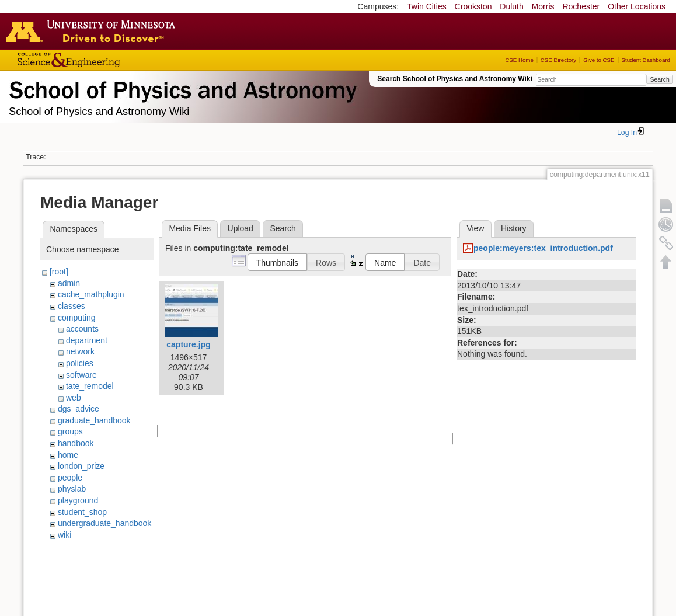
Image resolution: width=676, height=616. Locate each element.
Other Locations (637, 6)
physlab (72, 489)
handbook (76, 443)
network (80, 351)
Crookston (473, 6)
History (514, 228)
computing (77, 318)
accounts (82, 329)
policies (80, 363)
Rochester (581, 6)
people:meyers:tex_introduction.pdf (543, 248)
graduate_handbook (94, 420)
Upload (241, 228)
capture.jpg (188, 344)
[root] (59, 272)
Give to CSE (599, 60)
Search (659, 79)
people (70, 478)
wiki (65, 535)
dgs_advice (79, 409)
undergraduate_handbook (104, 523)
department (87, 340)
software (81, 375)
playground (78, 500)
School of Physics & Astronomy (181, 88)
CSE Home (519, 60)
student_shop (82, 512)
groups (70, 431)
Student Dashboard (646, 60)
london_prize (81, 466)
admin (69, 283)
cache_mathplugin (91, 294)
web (74, 398)
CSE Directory (558, 60)
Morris (543, 6)
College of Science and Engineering (105, 60)
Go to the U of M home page (93, 31)
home (68, 455)
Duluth (511, 6)
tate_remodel (90, 386)
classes (72, 306)
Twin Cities (427, 6)
